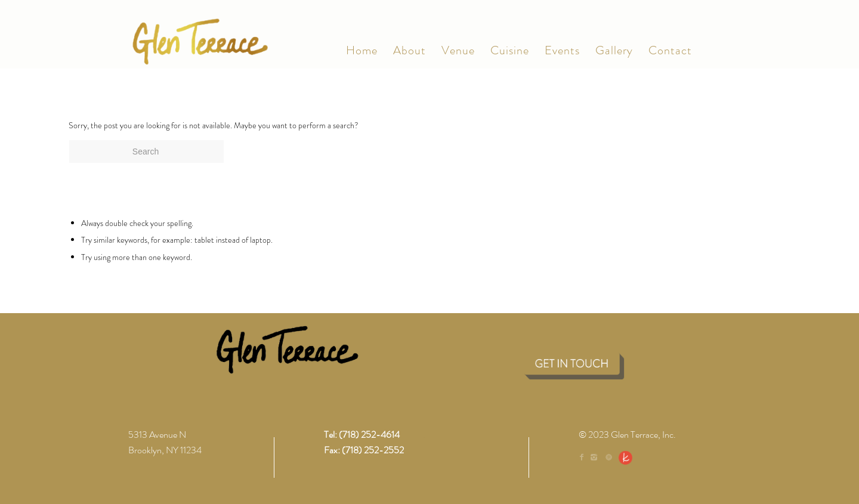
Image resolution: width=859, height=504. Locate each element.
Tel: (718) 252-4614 (362, 435)
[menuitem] (362, 51)
